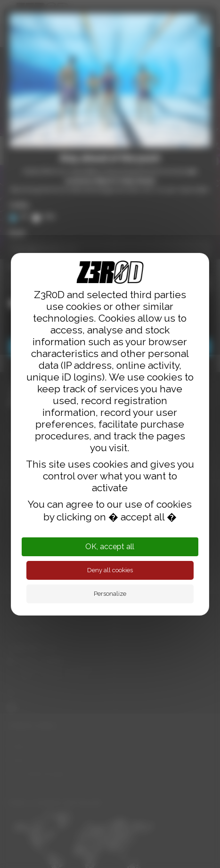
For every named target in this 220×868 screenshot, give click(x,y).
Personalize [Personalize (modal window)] (110, 594)
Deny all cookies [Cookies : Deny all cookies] (110, 570)
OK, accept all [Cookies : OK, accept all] (110, 547)
